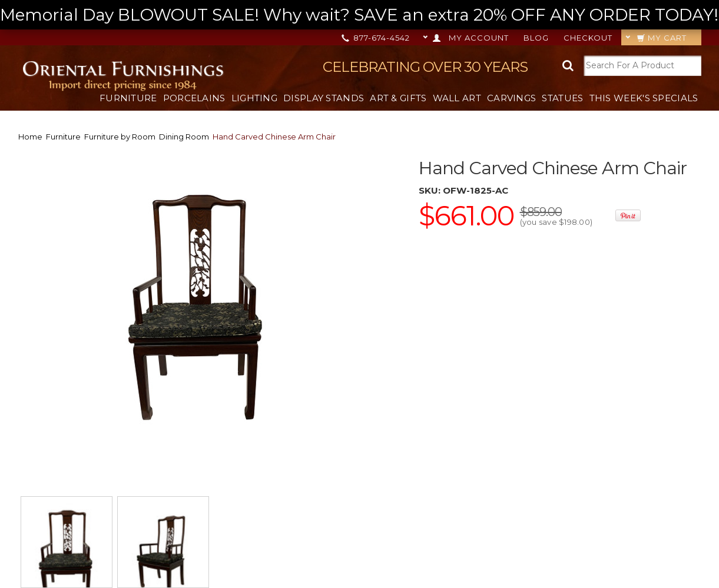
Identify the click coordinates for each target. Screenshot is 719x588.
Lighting (254, 98)
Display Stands (324, 98)
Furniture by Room (120, 137)
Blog (536, 38)
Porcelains (194, 98)
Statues (562, 98)
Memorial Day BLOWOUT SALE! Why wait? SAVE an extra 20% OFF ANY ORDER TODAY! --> (359, 15)
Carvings (511, 98)
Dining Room (184, 137)
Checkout (588, 38)
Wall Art (457, 98)
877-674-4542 (377, 38)
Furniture (128, 98)
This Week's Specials (644, 98)
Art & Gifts (398, 98)
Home (30, 137)
